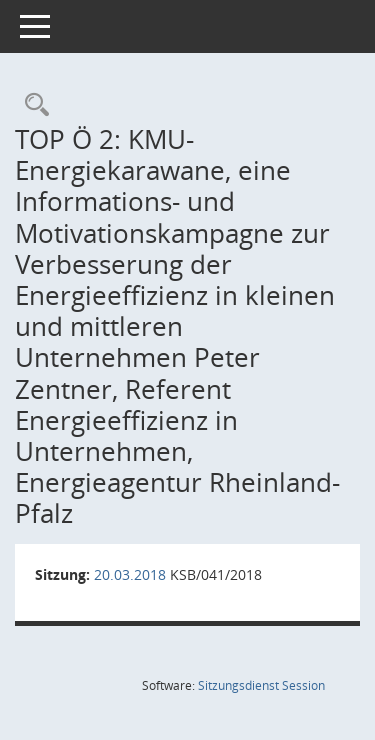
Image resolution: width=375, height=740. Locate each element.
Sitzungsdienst (261, 685)
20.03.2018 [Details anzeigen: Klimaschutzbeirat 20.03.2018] (130, 574)
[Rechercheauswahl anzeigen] (32, 105)
